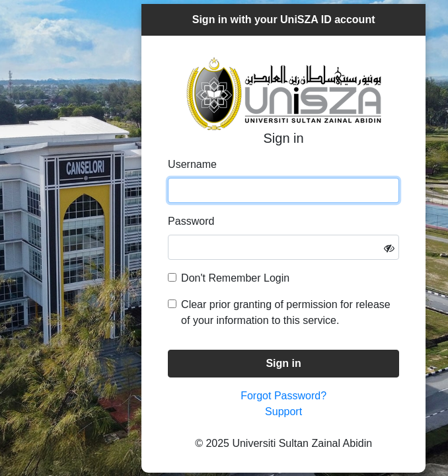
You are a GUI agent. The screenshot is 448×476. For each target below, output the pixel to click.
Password (191, 221)
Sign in (283, 363)
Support (283, 412)
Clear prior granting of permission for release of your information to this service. (286, 312)
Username (192, 164)
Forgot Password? (283, 396)
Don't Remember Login (235, 278)
